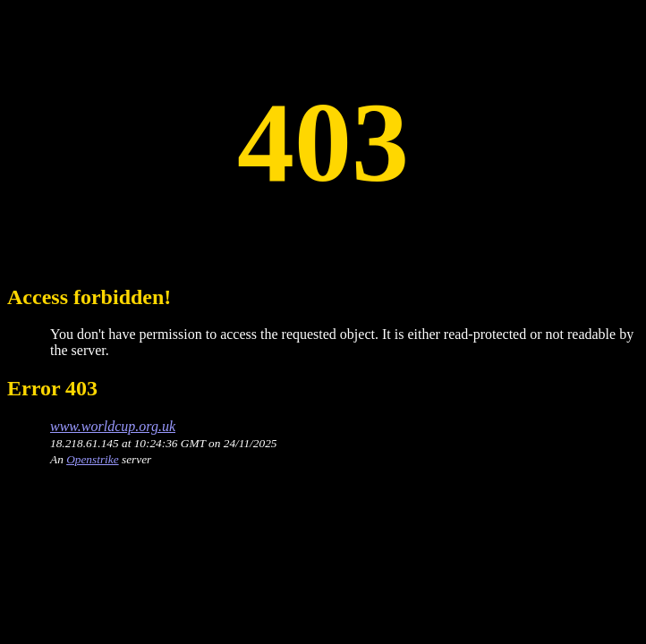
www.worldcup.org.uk (113, 426)
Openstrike (92, 459)
